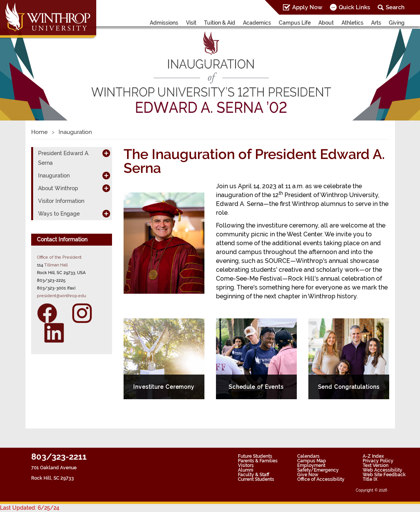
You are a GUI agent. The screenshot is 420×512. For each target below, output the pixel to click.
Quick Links (354, 7)
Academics (257, 23)
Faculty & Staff (254, 475)
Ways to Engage (59, 214)
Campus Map (312, 461)
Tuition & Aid (220, 23)
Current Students (256, 479)
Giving (397, 23)
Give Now (308, 475)
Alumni (246, 470)
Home (39, 132)
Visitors (246, 465)
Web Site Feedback (384, 475)
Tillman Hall (56, 265)
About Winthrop (58, 188)
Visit (191, 23)
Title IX (370, 479)
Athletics (352, 23)
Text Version (376, 465)
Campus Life (295, 23)
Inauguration (54, 176)
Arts (376, 23)
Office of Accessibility (321, 479)
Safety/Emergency (318, 470)
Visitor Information (61, 201)
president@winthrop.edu (62, 296)
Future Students (255, 456)
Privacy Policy (378, 461)
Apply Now (307, 7)
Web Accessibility (382, 470)
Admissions (164, 23)
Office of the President (59, 257)
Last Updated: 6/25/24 (30, 508)
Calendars (308, 456)
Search (395, 7)
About (326, 23)
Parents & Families (258, 461)
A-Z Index (373, 456)
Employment (311, 465)
